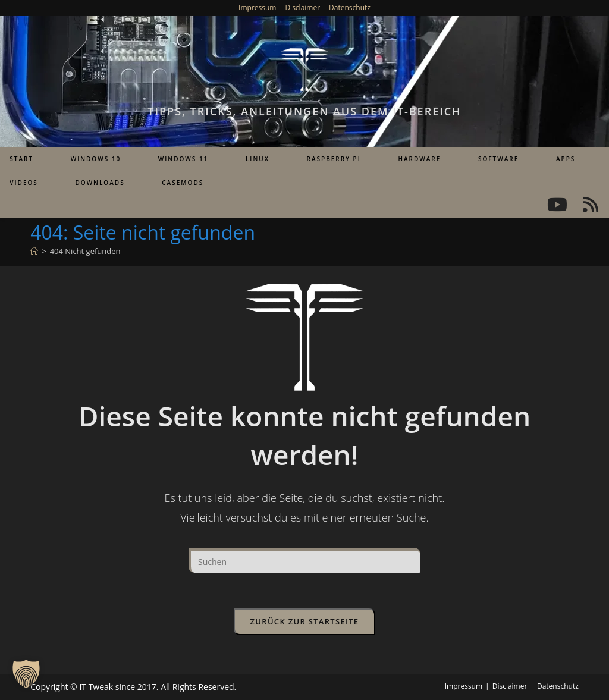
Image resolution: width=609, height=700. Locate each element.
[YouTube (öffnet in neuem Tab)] (557, 205)
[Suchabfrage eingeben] (304, 560)
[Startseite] (34, 251)
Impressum (257, 7)
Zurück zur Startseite (305, 621)
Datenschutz (350, 7)
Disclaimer (302, 7)
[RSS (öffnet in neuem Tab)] (591, 205)
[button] (26, 674)
